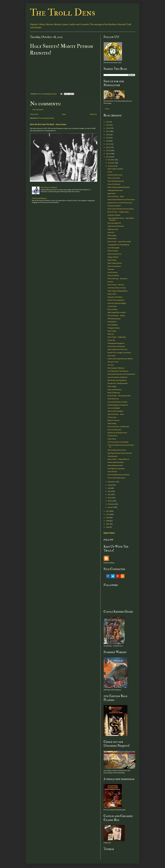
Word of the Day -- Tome (116, 414)
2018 (108, 141)
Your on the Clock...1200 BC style (118, 427)
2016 (108, 147)
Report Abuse (109, 533)
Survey (110, 172)
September (112, 482)
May (109, 495)
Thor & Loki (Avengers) (115, 411)
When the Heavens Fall (115, 466)
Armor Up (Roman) (114, 184)
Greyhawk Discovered (115, 175)
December (111, 160)
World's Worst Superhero (116, 300)
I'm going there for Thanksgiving (118, 245)
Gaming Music (112, 322)
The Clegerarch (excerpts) (116, 469)
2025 (108, 122)
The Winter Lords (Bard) (49, 187)
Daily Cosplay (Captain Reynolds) (118, 187)
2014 (108, 154)
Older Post (93, 114)
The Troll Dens (63, 12)
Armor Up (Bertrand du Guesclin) (118, 475)
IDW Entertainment (114, 319)
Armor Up (111, 232)
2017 (108, 144)
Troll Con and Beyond (39, 198)
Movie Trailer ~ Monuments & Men (119, 396)
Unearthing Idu (112, 456)
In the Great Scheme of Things (117, 402)
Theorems (111, 269)
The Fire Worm (113, 436)
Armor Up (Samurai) (114, 430)
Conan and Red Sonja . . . (115, 390)
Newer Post (34, 114)
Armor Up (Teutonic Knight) (117, 303)
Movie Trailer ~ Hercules (116, 285)
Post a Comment (38, 110)
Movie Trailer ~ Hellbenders (117, 337)
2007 (108, 524)
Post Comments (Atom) (46, 118)
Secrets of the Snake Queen (116, 478)
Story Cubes (111, 356)
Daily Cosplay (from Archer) (117, 450)
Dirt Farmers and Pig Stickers (117, 380)
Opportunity (112, 193)
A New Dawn (112, 439)
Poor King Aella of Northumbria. (118, 371)
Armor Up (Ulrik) (113, 275)
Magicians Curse (113, 229)
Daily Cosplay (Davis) (115, 263)
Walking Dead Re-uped (115, 190)
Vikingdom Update (114, 328)
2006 (108, 527)
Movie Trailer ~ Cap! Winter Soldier (119, 242)
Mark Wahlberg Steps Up (116, 181)
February (111, 504)
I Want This (111, 340)
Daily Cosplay (112, 235)
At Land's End (112, 306)
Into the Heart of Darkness (116, 346)
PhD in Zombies (113, 251)
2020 (108, 135)
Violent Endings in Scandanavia (118, 405)
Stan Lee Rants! (112, 309)
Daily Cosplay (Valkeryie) (116, 368)
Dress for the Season (114, 266)
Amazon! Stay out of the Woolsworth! (120, 203)
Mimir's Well (112, 294)
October (111, 166)
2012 (108, 511)
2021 (108, 131)
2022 (108, 128)
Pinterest (118, 576)
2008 (108, 521)
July (109, 488)
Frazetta (110, 282)
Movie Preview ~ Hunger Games (118, 212)
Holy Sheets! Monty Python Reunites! (120, 453)
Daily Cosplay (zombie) (115, 169)
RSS (122, 576)
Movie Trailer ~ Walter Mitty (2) (118, 459)
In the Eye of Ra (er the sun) (117, 288)
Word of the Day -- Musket (116, 316)
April (110, 498)
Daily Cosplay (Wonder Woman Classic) (121, 209)
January (111, 507)
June (109, 491)
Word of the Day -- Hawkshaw (117, 279)
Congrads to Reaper (114, 215)
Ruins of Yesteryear (114, 393)
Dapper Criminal (113, 257)
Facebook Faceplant (114, 206)
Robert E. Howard (113, 420)
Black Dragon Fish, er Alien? (117, 312)
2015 (108, 151)
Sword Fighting (113, 325)
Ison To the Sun (112, 272)
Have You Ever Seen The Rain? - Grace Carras (48, 124)
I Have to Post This (114, 178)
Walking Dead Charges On (116, 343)
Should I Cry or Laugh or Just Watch (119, 353)
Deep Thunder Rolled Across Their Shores (121, 200)
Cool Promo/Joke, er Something (118, 442)
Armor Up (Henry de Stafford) (117, 377)
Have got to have (113, 362)
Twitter (113, 576)
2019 (108, 138)
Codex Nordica (112, 472)
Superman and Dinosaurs (116, 226)
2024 (108, 125)
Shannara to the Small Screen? (117, 433)
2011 (108, 514)
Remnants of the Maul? (115, 297)
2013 (108, 157)
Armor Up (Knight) (114, 408)
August (110, 485)
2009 (108, 518)
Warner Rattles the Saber (116, 462)
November (111, 163)
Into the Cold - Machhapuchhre (118, 383)
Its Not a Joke (112, 417)
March (110, 501)
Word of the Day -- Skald (116, 197)
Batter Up (111, 334)
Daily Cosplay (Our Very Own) (117, 349)
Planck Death (112, 238)
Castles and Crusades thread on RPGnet (120, 359)
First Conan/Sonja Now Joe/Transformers (121, 374)
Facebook (108, 576)
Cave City (111, 365)
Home (64, 114)
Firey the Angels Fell (114, 223)
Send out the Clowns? (114, 254)
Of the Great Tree (113, 399)
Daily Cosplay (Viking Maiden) (117, 291)
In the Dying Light (113, 248)
